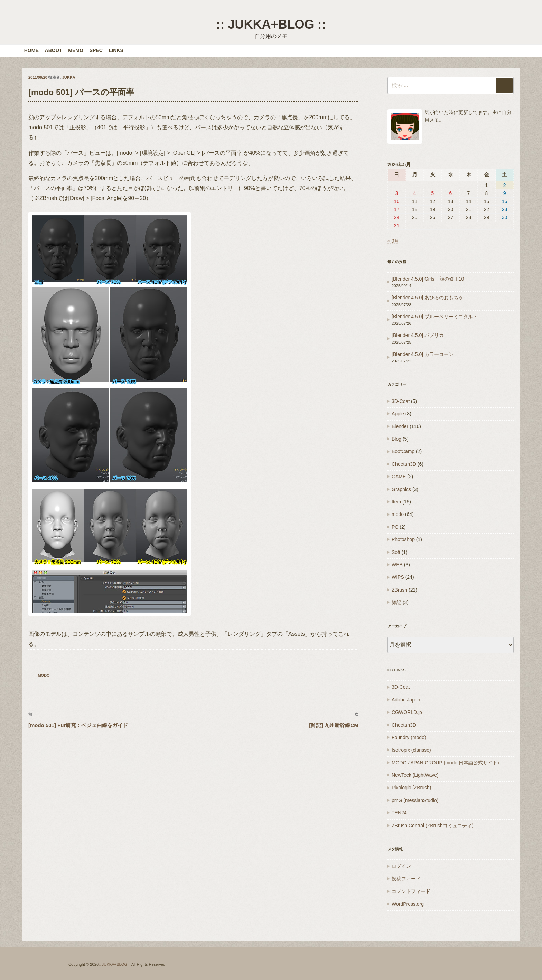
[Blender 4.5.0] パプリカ (418, 335)
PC (395, 527)
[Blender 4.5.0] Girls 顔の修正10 (428, 279)
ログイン (401, 866)
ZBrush (399, 590)
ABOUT (54, 50)
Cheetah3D (404, 464)
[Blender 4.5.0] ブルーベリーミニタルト (435, 317)
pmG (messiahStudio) (415, 800)
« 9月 (393, 241)
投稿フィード (406, 879)
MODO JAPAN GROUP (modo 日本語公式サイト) (445, 763)
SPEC (96, 50)
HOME (31, 50)
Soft (396, 552)
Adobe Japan (406, 700)
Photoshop (403, 539)
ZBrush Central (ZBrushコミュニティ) (432, 826)
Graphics (401, 489)
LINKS (116, 50)
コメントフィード (411, 891)
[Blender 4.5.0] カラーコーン (423, 354)
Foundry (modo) (409, 737)
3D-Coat (401, 401)
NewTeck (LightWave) (415, 775)
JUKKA (69, 77)
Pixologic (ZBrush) (411, 788)
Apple (398, 414)
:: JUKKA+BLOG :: (271, 24)
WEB (397, 565)
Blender (400, 426)
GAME (399, 477)
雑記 (396, 602)
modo (44, 675)
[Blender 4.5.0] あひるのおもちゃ (427, 298)
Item (396, 502)
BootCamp (403, 451)
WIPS (398, 577)
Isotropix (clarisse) (411, 750)
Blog (396, 439)
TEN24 (399, 813)
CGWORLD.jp (407, 712)
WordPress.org (408, 904)
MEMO (76, 50)
